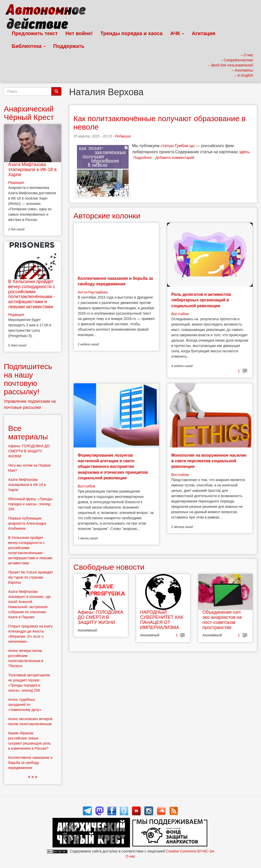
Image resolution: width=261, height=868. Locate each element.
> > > (33, 777)
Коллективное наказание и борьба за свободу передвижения (30, 763)
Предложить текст (35, 33)
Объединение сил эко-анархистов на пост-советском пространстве (222, 620)
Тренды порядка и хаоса (132, 33)
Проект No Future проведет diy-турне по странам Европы (31, 577)
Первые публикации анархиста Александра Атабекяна (27, 523)
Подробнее (143, 158)
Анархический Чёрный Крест (29, 113)
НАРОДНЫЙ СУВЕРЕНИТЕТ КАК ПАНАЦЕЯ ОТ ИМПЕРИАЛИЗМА (162, 620)
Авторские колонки (107, 216)
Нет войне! (79, 33)
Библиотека (29, 46)
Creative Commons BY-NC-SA (190, 851)
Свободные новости (109, 567)
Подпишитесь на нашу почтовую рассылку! (28, 379)
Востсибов (180, 314)
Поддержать (69, 46)
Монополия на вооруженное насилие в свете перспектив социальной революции (209, 461)
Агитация (203, 33)
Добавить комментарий (175, 158)
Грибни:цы (185, 146)
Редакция (123, 136)
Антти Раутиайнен (93, 292)
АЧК (177, 33)
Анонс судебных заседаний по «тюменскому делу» (25, 705)
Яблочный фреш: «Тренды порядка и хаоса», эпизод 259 (30, 504)
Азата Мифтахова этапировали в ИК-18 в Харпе (32, 170)
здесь (244, 152)
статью (167, 146)
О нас (130, 856)
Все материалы (28, 432)
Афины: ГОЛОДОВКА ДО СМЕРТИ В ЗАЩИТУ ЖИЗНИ (101, 617)
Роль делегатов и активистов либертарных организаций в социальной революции (201, 300)
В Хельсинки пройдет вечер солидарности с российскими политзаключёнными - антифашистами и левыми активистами (32, 294)
